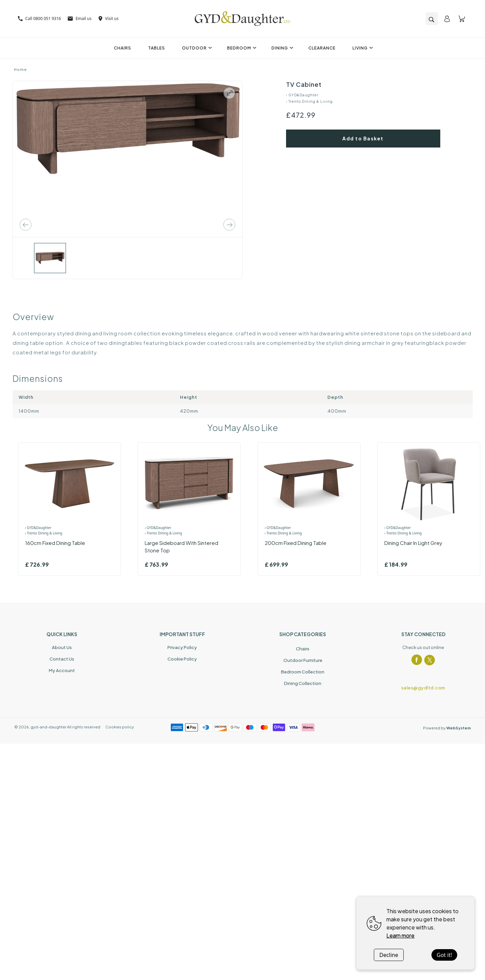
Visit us (108, 18)
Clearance (322, 48)
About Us (62, 647)
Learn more (400, 935)
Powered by (447, 728)
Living (362, 48)
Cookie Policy (182, 659)
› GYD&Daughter (302, 95)
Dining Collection (303, 683)
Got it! (444, 955)
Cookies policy (120, 727)
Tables (157, 48)
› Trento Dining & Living (309, 101)
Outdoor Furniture (303, 660)
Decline (389, 955)
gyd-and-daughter (48, 727)
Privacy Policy (182, 647)
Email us (80, 18)
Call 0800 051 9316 (39, 18)
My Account (62, 670)
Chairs (123, 48)
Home (20, 69)
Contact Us (62, 659)
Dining (281, 48)
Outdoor (196, 48)
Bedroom (241, 48)
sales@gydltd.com (423, 688)
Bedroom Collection (303, 672)
